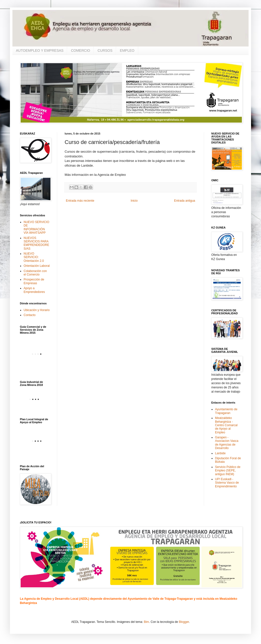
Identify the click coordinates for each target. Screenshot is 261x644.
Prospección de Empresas (34, 281)
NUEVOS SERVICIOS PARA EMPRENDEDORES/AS (36, 243)
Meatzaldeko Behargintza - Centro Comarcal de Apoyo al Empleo (226, 425)
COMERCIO (80, 50)
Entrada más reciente (80, 201)
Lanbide (220, 453)
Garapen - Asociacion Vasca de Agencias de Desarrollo (227, 443)
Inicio (134, 201)
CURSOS (105, 50)
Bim (147, 622)
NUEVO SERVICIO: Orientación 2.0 (34, 257)
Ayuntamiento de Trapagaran (226, 411)
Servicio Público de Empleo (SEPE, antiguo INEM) (228, 471)
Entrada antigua (185, 201)
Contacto (30, 315)
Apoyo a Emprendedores (34, 290)
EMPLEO (127, 50)
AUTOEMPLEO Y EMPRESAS (40, 50)
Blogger (184, 622)
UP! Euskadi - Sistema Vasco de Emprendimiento (227, 483)
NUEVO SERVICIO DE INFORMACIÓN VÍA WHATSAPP (36, 227)
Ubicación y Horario (37, 310)
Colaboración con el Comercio (35, 273)
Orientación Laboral (37, 266)
